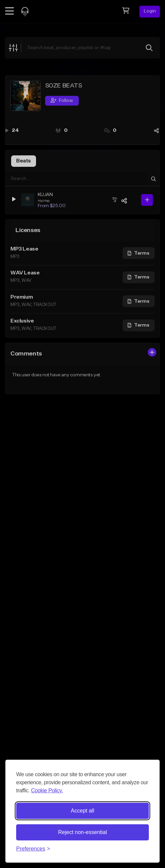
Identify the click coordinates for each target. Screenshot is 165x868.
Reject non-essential (83, 832)
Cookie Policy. (47, 790)
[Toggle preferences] (33, 849)
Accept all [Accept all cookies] (82, 811)
